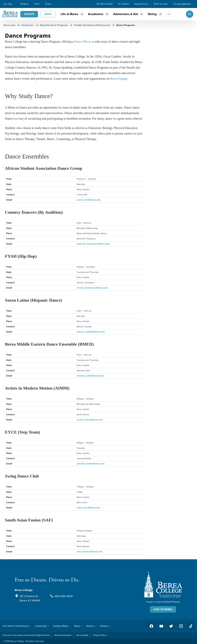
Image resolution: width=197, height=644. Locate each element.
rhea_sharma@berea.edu (90, 552)
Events (50, 4)
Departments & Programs (54, 25)
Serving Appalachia (184, 4)
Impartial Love (143, 4)
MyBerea (26, 4)
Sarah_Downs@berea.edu (90, 420)
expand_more (82, 14)
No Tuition (125, 4)
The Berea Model (106, 4)
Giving (152, 14)
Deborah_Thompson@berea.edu (93, 244)
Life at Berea (69, 14)
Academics (96, 14)
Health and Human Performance (92, 25)
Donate (29, 14)
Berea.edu (9, 25)
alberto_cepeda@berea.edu (91, 332)
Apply (48, 14)
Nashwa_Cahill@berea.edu (90, 376)
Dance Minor (82, 42)
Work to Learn (162, 4)
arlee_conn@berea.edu (88, 508)
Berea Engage (119, 79)
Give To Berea (163, 609)
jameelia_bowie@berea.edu (91, 464)
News (38, 4)
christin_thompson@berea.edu (92, 288)
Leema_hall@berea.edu (89, 200)
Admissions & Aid (126, 14)
